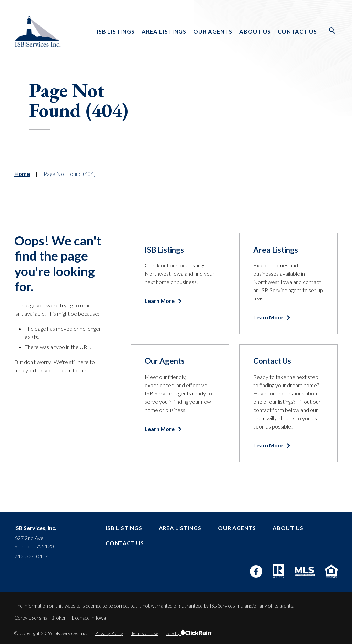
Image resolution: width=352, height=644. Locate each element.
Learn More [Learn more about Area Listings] (269, 317)
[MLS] (305, 571)
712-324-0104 (32, 556)
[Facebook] (256, 571)
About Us (255, 31)
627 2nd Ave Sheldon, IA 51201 (36, 542)
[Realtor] (278, 571)
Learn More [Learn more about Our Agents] (160, 429)
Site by (189, 633)
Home (22, 174)
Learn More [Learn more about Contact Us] (269, 445)
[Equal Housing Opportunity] (331, 571)
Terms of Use (145, 633)
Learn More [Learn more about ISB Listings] (160, 301)
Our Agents (213, 31)
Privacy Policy (109, 633)
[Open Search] (332, 31)
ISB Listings (116, 31)
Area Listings (164, 31)
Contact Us (298, 31)
